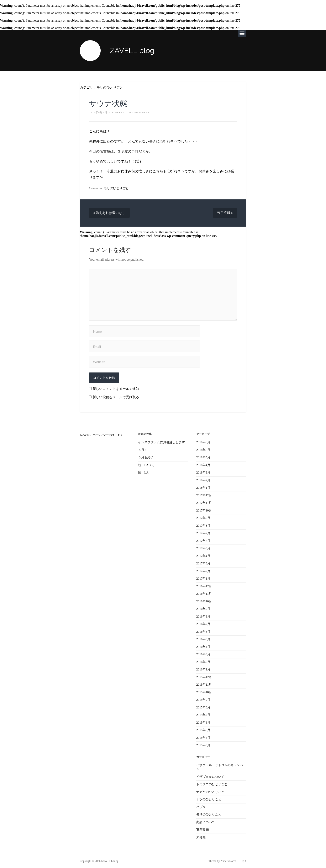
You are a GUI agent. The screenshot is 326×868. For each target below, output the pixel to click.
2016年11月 (204, 593)
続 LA (143, 472)
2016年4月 (203, 645)
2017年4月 (203, 555)
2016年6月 (203, 630)
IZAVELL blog (131, 51)
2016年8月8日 (98, 112)
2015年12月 (204, 675)
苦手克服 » (225, 213)
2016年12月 (204, 585)
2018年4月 (203, 465)
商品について (206, 819)
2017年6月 (203, 540)
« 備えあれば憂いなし (109, 213)
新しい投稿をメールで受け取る (116, 397)
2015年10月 (204, 690)
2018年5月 (203, 457)
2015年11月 (204, 683)
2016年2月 (203, 660)
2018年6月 (203, 450)
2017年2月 (203, 570)
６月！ (143, 450)
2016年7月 (203, 623)
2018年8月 (203, 442)
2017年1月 (203, 577)
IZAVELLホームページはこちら (102, 435)
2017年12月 (204, 495)
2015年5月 (203, 728)
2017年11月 (204, 502)
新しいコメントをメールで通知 (116, 389)
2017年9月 (203, 517)
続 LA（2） (147, 465)
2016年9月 (203, 608)
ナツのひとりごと (209, 797)
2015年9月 (203, 698)
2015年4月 (203, 735)
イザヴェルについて (210, 774)
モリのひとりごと (110, 87)
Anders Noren (228, 858)
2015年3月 (203, 743)
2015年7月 (203, 713)
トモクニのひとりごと (212, 782)
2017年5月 (203, 547)
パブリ (201, 804)
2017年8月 (203, 525)
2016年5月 (203, 638)
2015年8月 (203, 705)
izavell (118, 112)
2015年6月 (203, 720)
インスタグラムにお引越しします (161, 442)
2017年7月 (203, 532)
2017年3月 (203, 563)
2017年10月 (204, 510)
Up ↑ (243, 858)
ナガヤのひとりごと (210, 789)
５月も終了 (146, 457)
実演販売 (203, 827)
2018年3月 (203, 472)
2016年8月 (203, 615)
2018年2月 (203, 480)
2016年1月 (203, 668)
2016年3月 (203, 653)
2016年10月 (204, 600)
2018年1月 (203, 487)
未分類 (201, 834)
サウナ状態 (108, 103)
